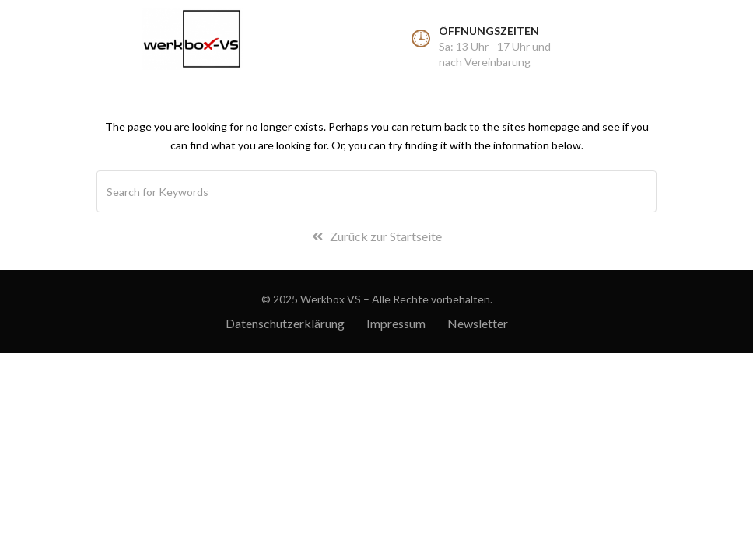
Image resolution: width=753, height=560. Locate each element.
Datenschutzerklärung (285, 323)
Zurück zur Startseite (377, 236)
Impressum (396, 323)
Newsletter (478, 323)
